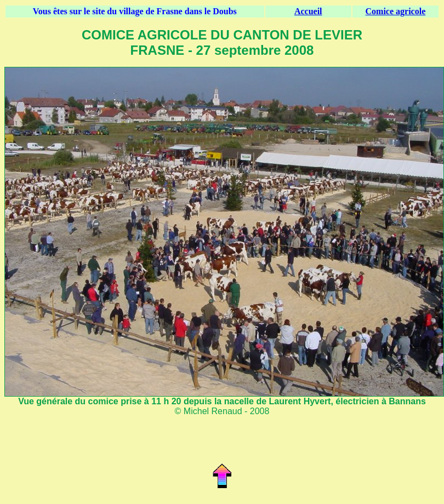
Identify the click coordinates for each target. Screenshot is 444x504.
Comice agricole (396, 11)
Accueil (308, 11)
